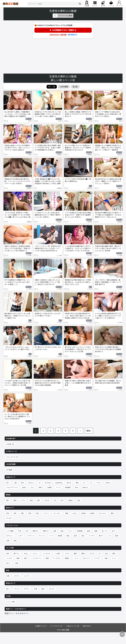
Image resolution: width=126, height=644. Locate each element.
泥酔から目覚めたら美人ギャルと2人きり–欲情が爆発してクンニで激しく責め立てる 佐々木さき (47, 282)
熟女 (22, 483)
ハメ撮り (58, 553)
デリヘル (42, 536)
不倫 (19, 531)
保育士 (41, 487)
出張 (8, 541)
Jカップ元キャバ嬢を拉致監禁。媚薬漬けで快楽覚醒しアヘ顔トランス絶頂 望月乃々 (108, 282)
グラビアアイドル (12, 487)
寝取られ (36, 531)
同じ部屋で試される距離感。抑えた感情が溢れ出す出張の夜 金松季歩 (108, 382)
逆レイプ (105, 531)
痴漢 (89, 531)
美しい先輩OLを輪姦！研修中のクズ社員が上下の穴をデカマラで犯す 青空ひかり (78, 114)
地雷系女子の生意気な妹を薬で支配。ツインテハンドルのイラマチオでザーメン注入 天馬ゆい (17, 181)
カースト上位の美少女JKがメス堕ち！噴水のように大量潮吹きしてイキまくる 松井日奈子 (17, 416)
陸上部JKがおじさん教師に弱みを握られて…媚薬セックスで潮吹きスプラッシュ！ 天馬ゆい (108, 181)
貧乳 (15, 513)
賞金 (62, 531)
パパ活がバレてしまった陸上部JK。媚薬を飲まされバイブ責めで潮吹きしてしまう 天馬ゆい (48, 215)
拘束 (15, 541)
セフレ (23, 500)
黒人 (8, 589)
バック (76, 558)
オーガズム (57, 558)
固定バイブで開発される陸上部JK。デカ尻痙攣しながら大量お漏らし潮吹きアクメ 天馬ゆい (108, 114)
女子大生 (48, 483)
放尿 (25, 558)
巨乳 (8, 513)
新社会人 (85, 487)
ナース (58, 487)
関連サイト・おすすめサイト (17, 613)
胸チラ (101, 536)
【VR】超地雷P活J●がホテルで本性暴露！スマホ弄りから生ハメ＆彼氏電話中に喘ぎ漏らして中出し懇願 (48, 181)
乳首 (30, 513)
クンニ (114, 558)
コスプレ (17, 576)
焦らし (8, 563)
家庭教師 (68, 487)
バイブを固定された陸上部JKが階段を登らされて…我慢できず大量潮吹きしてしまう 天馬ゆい (78, 215)
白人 (33, 487)
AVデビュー (10, 536)
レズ (109, 536)
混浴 (83, 536)
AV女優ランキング (41, 626)
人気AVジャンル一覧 (73, 626)
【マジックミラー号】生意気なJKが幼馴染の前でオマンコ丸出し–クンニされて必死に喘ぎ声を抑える (48, 248)
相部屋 (60, 536)
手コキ (92, 553)
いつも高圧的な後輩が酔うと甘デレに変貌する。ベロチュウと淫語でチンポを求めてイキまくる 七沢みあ (78, 248)
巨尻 (37, 513)
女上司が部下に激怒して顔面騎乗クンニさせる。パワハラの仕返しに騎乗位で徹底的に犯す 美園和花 (17, 114)
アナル (67, 553)
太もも (75, 513)
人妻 (15, 483)
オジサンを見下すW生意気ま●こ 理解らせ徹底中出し (78, 180)
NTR (27, 531)
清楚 (77, 483)
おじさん (52, 589)
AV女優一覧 (10, 444)
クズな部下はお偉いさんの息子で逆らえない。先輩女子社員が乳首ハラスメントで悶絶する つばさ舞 (17, 383)
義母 (15, 500)
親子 (39, 500)
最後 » (89, 431)
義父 (8, 500)
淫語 (106, 558)
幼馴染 (70, 500)
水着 (8, 576)
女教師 (49, 487)
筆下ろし (17, 553)
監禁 (117, 536)
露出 (68, 536)
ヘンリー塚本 (11, 602)
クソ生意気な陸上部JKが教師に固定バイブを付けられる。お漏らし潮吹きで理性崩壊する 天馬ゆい (48, 148)
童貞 (43, 589)
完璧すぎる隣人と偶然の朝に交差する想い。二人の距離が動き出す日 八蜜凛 (78, 383)
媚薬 (75, 553)
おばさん (31, 483)
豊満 (112, 513)
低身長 (84, 513)
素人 (8, 483)
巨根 (36, 589)
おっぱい (9, 518)
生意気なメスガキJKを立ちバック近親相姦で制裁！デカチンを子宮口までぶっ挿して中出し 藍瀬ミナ (48, 114)
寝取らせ (46, 531)
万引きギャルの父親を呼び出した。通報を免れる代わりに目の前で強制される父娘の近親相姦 (48, 383)
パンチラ (92, 536)
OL (91, 483)
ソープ (51, 536)
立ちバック (86, 558)
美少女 (69, 483)
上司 (55, 500)
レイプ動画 (10, 531)
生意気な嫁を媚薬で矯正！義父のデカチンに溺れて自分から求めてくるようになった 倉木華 (108, 248)
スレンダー (57, 513)
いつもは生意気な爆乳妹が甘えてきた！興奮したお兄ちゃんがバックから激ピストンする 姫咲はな (108, 316)
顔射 (114, 553)
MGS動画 (9, 470)
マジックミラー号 (12, 457)
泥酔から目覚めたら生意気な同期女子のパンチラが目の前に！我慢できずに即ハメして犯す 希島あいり (17, 248)
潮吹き (83, 553)
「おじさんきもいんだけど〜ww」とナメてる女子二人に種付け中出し (17, 348)
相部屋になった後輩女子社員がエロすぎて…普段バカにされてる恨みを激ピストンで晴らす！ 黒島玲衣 (108, 148)
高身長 (92, 513)
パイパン (46, 513)
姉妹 (31, 500)
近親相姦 (80, 531)
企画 (55, 531)
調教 (18, 558)
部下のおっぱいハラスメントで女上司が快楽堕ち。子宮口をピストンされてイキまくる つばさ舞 (78, 349)
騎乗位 (67, 558)
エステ (20, 536)
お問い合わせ (87, 626)
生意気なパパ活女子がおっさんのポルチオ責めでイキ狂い (48, 315)
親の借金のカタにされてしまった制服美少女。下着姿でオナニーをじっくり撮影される (17, 316)
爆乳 (22, 513)
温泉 (75, 536)
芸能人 (24, 487)
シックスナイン (36, 558)
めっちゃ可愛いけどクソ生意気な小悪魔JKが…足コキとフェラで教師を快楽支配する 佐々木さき (78, 148)
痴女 (8, 553)
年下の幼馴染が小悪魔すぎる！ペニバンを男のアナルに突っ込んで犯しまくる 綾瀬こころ (17, 282)
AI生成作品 (59, 483)
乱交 (106, 553)
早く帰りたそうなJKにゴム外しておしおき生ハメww (48, 348)
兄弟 (78, 500)
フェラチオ (47, 553)
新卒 (77, 487)
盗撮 (96, 531)
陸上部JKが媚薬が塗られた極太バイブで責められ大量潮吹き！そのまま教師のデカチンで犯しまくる (108, 215)
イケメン (17, 589)
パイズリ (97, 558)
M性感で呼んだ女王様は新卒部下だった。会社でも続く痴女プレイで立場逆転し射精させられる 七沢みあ (78, 316)
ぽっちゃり (103, 513)
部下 (62, 500)
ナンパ (70, 531)
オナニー (36, 553)
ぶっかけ (9, 558)
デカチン (27, 589)
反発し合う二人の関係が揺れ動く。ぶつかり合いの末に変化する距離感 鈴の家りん (108, 349)
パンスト (27, 576)
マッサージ (31, 536)
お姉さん (108, 483)
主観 (17, 563)
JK (39, 483)
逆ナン (114, 531)
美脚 (67, 513)
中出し (26, 553)
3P (100, 553)
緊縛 (47, 558)
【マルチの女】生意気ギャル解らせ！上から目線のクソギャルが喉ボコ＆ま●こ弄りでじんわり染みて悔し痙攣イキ (17, 215)
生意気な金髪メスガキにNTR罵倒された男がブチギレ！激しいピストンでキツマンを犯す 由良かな (17, 148)
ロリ (84, 483)
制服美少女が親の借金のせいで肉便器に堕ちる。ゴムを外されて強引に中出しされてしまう (78, 282)
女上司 (47, 500)
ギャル (99, 483)
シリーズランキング (56, 626)
